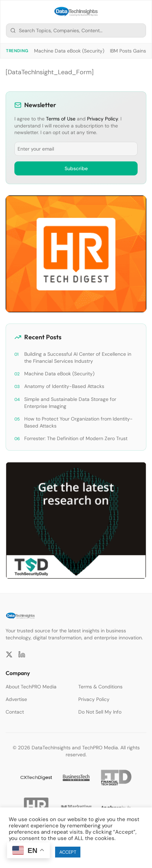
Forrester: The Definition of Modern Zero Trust (76, 438)
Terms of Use (61, 119)
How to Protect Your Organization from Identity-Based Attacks (78, 422)
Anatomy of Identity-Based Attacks (64, 386)
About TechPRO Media (31, 687)
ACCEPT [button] (68, 852)
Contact (15, 712)
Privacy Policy (103, 119)
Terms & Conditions (100, 687)
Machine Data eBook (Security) (69, 51)
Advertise (16, 699)
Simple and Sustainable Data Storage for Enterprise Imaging (70, 403)
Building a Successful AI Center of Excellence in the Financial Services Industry (78, 357)
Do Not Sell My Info (100, 712)
